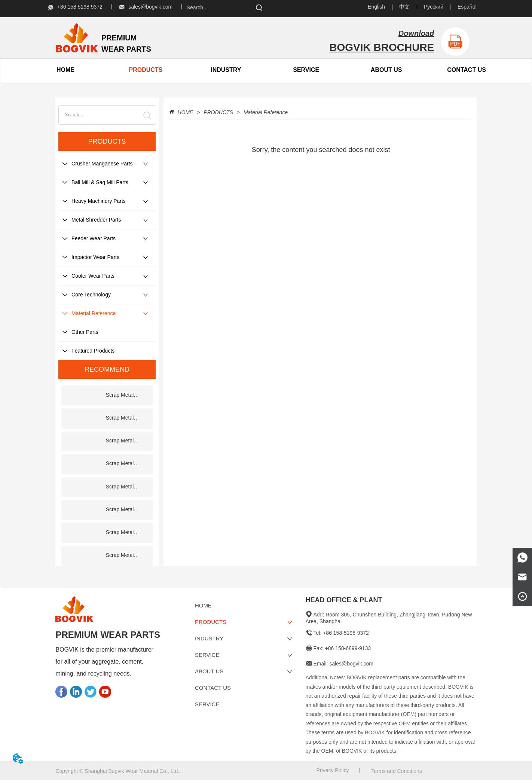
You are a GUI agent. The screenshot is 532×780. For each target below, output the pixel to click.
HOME (186, 112)
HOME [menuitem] (65, 70)
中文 (404, 7)
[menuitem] (146, 70)
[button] (146, 70)
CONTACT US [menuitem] (467, 70)
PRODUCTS (218, 112)
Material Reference (265, 112)
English (376, 7)
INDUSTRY (226, 70)
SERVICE (306, 70)
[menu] (106, 70)
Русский (434, 7)
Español (467, 7)
